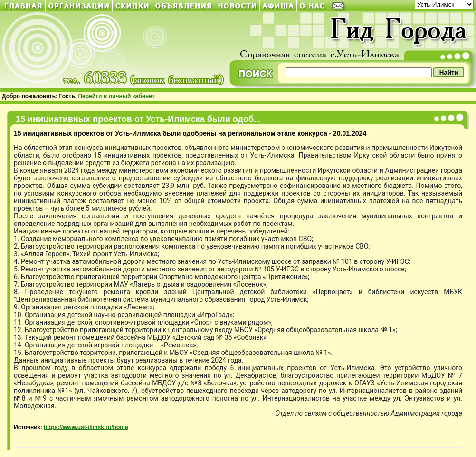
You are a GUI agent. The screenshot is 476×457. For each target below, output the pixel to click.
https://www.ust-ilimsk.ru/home (86, 427)
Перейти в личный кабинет (116, 96)
